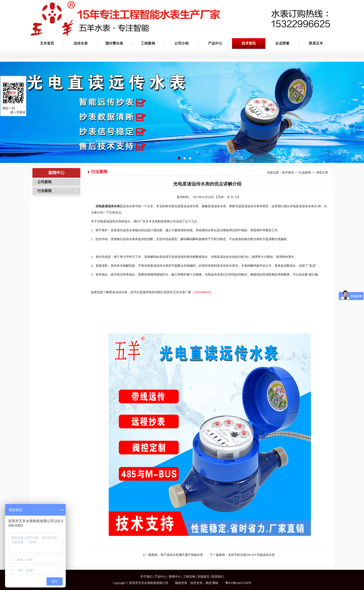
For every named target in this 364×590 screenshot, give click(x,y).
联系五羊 (316, 43)
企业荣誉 (282, 43)
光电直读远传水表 (108, 206)
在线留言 (203, 577)
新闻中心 (175, 577)
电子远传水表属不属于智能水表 (182, 555)
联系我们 (218, 577)
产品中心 (215, 43)
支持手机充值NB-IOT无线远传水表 (251, 555)
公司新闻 (44, 182)
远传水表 (81, 43)
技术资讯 (249, 43)
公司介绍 (181, 43)
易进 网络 (212, 583)
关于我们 (146, 577)
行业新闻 (44, 191)
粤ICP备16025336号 (238, 583)
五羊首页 (47, 43)
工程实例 (189, 577)
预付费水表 (114, 43)
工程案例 (148, 43)
